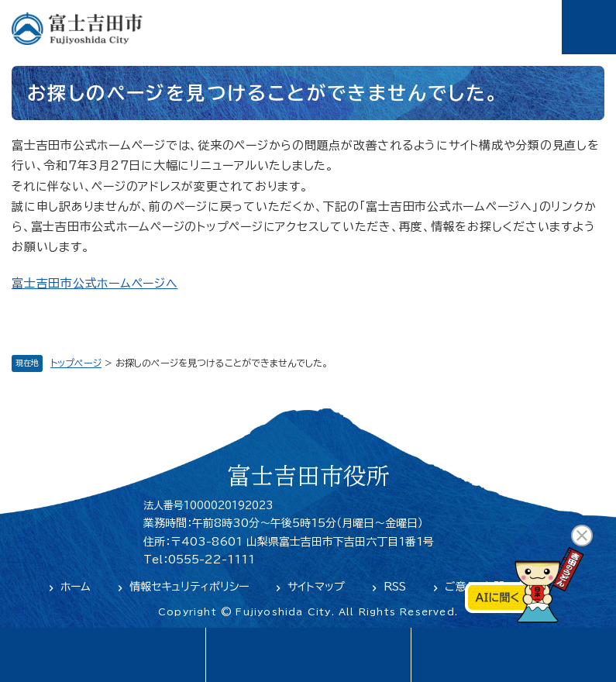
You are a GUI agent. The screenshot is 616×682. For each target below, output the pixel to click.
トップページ (76, 363)
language (103, 655)
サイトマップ (316, 587)
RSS (395, 587)
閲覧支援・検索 (513, 655)
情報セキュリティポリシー (189, 587)
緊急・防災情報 (308, 655)
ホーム (76, 587)
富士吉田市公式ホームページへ (95, 283)
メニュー (589, 27)
